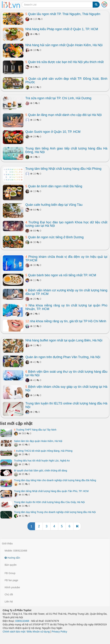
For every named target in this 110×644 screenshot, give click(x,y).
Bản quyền (11, 565)
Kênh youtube (12, 587)
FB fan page (11, 580)
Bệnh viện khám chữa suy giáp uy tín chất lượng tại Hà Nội (66, 388)
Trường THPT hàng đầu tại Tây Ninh (35, 430)
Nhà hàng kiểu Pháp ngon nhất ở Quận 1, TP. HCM (62, 29)
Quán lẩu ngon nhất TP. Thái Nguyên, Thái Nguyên (63, 14)
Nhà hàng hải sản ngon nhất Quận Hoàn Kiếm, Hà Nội (64, 45)
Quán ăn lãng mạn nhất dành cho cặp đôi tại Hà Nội (64, 115)
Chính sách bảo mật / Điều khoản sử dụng (26, 632)
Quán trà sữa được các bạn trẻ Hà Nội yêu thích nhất (64, 62)
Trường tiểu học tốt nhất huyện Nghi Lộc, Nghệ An (42, 461)
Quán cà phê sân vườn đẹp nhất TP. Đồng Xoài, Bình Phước (66, 80)
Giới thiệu (7, 544)
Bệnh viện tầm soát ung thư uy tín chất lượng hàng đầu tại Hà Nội (66, 373)
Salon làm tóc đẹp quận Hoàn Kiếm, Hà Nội (38, 441)
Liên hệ (9, 602)
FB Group (10, 573)
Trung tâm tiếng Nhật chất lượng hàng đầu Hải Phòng (63, 169)
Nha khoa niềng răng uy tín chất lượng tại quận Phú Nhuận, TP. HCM (66, 307)
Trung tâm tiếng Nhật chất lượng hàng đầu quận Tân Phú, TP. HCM (51, 491)
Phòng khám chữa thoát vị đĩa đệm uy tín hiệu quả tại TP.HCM (66, 259)
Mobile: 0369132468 (16, 551)
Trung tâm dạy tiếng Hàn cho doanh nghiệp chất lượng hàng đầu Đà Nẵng (55, 480)
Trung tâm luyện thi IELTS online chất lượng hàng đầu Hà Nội (66, 405)
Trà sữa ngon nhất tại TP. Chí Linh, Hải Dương (58, 98)
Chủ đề (9, 594)
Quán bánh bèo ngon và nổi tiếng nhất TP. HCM (61, 275)
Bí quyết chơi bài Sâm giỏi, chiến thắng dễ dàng (41, 471)
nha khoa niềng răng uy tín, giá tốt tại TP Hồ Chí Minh (66, 321)
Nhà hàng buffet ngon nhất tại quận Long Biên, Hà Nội (64, 340)
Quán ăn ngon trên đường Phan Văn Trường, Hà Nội (63, 357)
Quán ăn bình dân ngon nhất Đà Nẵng (54, 186)
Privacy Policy (59, 632)
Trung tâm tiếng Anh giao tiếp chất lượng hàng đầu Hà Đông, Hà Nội (66, 150)
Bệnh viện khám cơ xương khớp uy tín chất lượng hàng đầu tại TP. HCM (66, 292)
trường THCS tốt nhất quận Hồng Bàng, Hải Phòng (43, 451)
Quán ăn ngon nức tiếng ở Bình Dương (54, 237)
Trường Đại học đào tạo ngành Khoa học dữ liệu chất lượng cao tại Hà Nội (66, 224)
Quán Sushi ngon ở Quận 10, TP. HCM (53, 132)
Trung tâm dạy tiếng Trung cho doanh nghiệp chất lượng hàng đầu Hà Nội (55, 512)
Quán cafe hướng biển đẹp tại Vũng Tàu (54, 205)
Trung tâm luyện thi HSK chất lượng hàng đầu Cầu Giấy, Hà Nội (49, 502)
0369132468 (22, 621)
